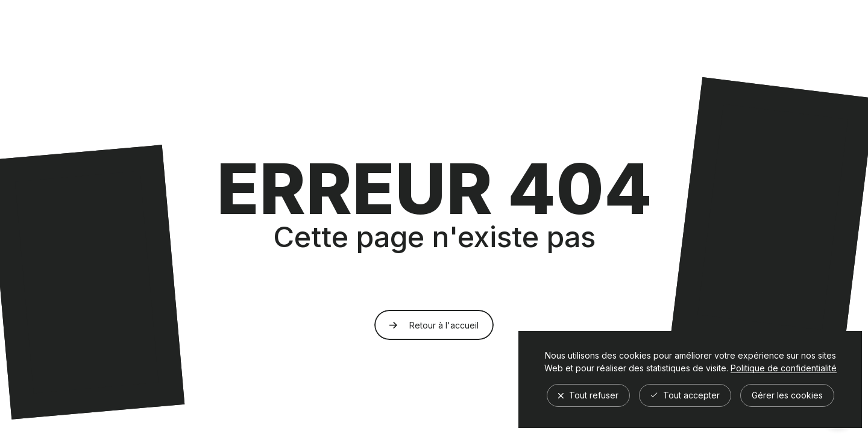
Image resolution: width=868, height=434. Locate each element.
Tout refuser (588, 395)
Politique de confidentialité (784, 368)
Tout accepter (685, 395)
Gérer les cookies (787, 395)
